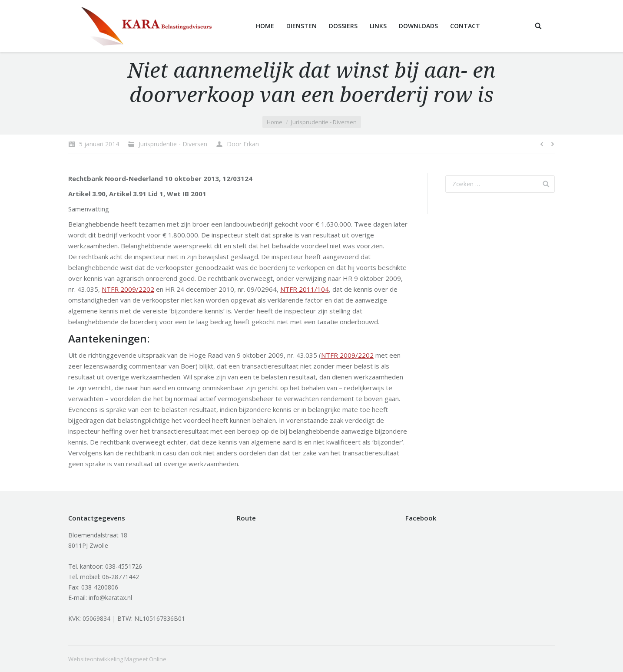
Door (243, 144)
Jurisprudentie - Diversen (324, 122)
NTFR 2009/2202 (128, 289)
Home (275, 122)
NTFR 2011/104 (305, 289)
